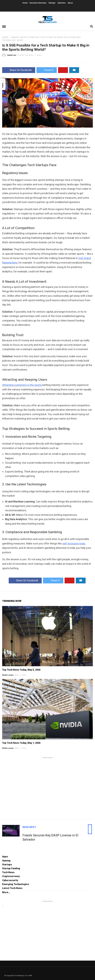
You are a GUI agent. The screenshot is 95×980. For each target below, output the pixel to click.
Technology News (13, 40)
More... (6, 892)
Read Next (29, 827)
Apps (5, 857)
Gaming (15, 37)
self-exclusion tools (74, 544)
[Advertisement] (47, 787)
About (70, 3)
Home (25, 3)
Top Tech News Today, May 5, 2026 (21, 670)
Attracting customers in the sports (22, 385)
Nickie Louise (8, 675)
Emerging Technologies (16, 884)
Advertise (62, 3)
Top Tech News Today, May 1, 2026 (21, 743)
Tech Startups (72, 37)
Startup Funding (11, 868)
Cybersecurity (10, 880)
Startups (52, 3)
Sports (24, 37)
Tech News (8, 872)
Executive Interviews (38, 3)
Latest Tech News (12, 888)
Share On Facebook (19, 70)
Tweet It (47, 70)
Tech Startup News (52, 37)
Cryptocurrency (11, 876)
